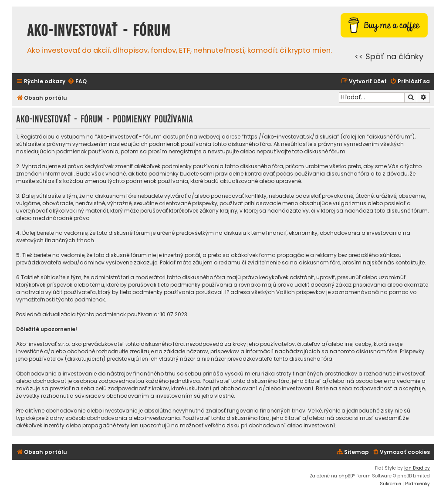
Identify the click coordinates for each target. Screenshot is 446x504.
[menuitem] (77, 82)
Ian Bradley (417, 468)
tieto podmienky (157, 174)
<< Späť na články (389, 56)
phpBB (346, 476)
